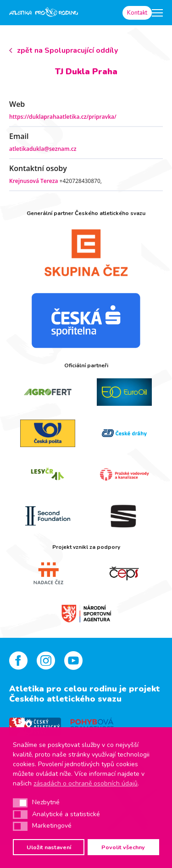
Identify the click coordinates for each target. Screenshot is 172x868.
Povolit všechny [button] (123, 847)
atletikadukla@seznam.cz (43, 149)
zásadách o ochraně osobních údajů (86, 783)
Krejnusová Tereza (34, 181)
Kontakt (137, 13)
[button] (20, 803)
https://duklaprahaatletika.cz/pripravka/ (63, 117)
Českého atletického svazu (65, 699)
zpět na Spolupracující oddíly (67, 50)
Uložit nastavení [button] (49, 847)
